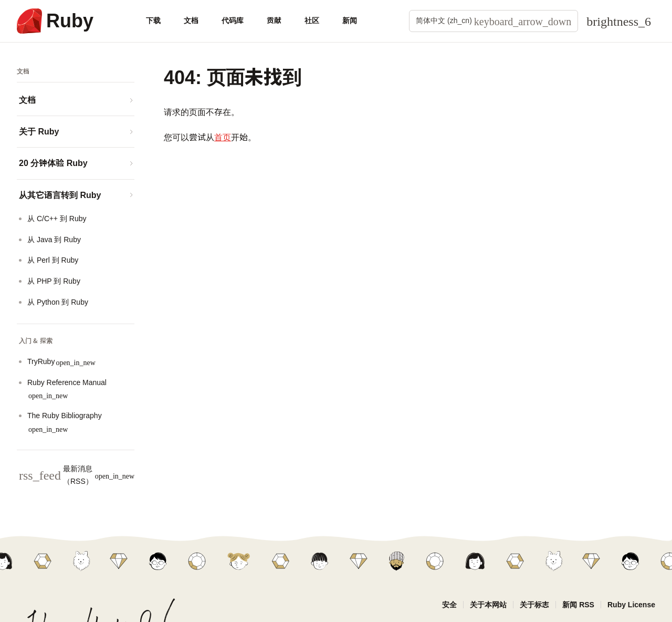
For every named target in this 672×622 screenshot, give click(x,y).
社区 (312, 20)
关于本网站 (488, 605)
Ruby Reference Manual (67, 389)
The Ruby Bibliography (65, 422)
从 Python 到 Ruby (58, 302)
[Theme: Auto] (619, 21)
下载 (153, 20)
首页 (223, 137)
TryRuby (61, 362)
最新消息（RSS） (77, 475)
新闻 (350, 20)
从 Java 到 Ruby (54, 240)
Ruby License (631, 605)
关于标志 (534, 605)
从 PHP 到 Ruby (54, 281)
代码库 (233, 20)
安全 (449, 605)
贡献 (274, 20)
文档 (191, 20)
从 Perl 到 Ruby (53, 260)
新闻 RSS (578, 605)
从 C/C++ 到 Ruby (57, 219)
